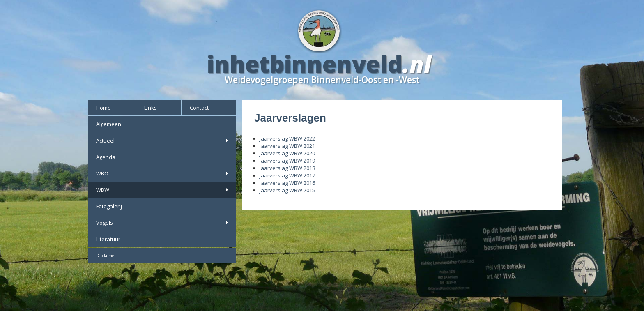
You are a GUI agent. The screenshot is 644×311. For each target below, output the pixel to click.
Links (151, 108)
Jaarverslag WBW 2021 (287, 146)
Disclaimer (106, 256)
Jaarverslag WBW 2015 (287, 190)
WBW (163, 190)
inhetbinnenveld (305, 64)
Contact (199, 108)
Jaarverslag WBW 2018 (287, 168)
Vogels (163, 223)
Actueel (163, 141)
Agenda (106, 157)
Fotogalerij (109, 206)
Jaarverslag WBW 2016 (287, 183)
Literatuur (108, 239)
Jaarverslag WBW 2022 (287, 138)
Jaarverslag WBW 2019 (287, 161)
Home (103, 108)
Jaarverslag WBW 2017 (287, 175)
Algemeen (109, 124)
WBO (163, 173)
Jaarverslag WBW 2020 (287, 153)
